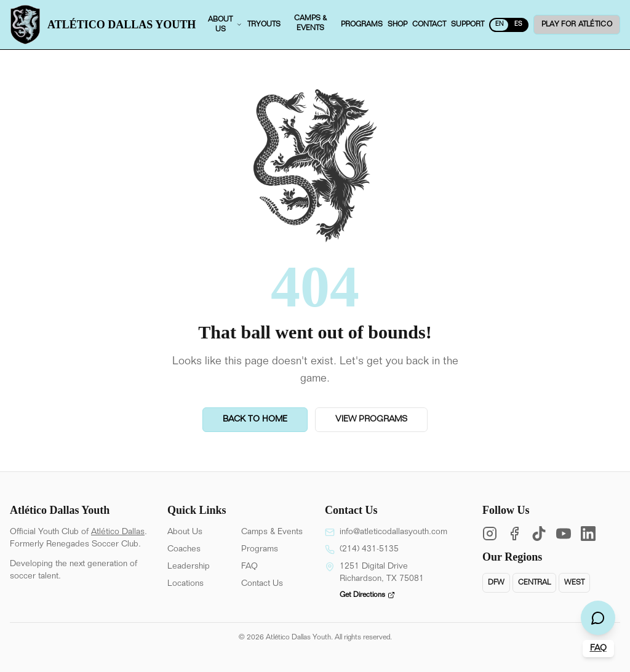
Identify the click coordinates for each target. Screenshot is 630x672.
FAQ (249, 567)
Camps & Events (272, 532)
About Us (185, 532)
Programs (260, 550)
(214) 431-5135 (369, 550)
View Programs (371, 420)
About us (225, 25)
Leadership (189, 567)
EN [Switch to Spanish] (499, 25)
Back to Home (255, 420)
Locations (185, 584)
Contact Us (262, 584)
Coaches (184, 550)
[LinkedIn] (588, 534)
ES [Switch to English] (518, 25)
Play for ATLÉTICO (577, 25)
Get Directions (367, 595)
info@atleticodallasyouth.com (393, 532)
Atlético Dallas (118, 532)
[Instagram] (490, 534)
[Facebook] (514, 534)
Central (534, 583)
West (574, 583)
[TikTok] (539, 534)
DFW (496, 583)
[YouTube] (564, 534)
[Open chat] (598, 618)
